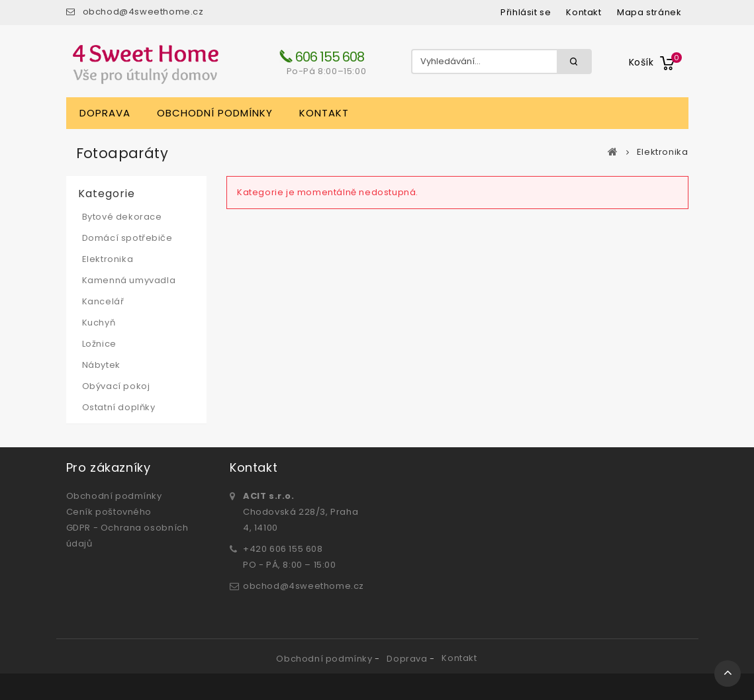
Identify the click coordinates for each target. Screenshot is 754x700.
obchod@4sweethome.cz (143, 12)
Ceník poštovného (109, 512)
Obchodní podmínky (215, 113)
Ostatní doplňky (119, 407)
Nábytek (101, 365)
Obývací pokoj (116, 386)
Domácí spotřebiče (127, 238)
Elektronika (108, 259)
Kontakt (324, 113)
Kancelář (103, 301)
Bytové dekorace (122, 217)
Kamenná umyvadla (129, 280)
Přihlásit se (526, 12)
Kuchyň (99, 323)
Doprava (105, 113)
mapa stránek (649, 12)
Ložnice (99, 344)
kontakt (584, 12)
